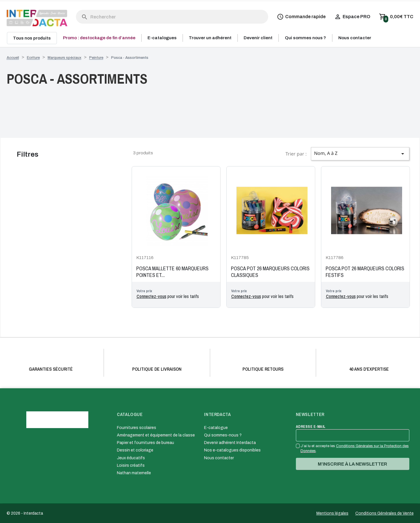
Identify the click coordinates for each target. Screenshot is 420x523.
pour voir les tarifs (168, 296)
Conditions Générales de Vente (384, 513)
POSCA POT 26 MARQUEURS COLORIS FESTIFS (365, 272)
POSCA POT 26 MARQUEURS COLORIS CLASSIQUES (270, 272)
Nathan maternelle (134, 473)
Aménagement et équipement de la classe (156, 435)
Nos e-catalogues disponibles (232, 450)
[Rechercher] (172, 17)
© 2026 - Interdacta (25, 513)
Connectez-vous (151, 296)
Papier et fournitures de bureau (145, 443)
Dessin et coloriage (135, 450)
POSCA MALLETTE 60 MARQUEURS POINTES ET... (172, 272)
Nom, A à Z (360, 154)
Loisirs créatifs (131, 465)
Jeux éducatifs (131, 458)
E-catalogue (216, 428)
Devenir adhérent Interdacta (230, 443)
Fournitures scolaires (137, 428)
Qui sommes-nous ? (223, 435)
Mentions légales (332, 513)
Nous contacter (219, 458)
